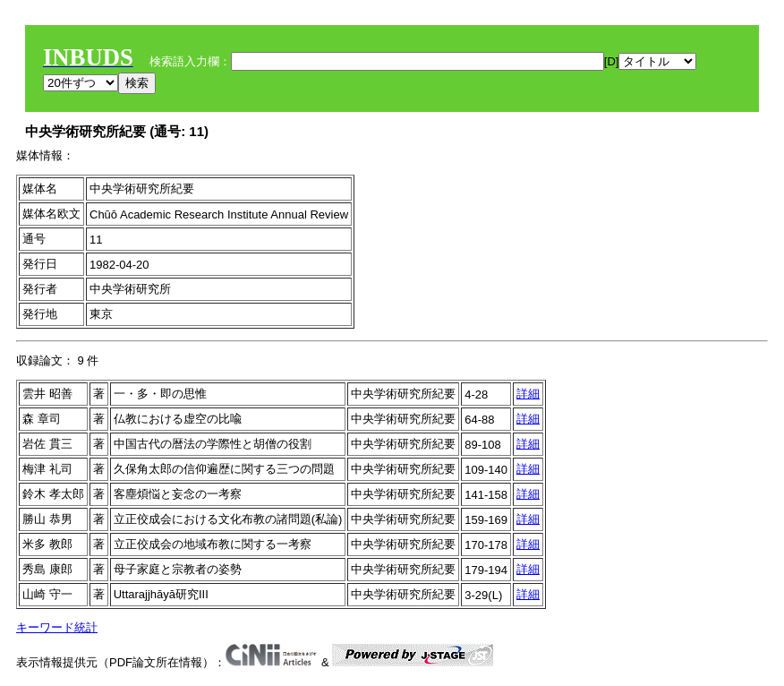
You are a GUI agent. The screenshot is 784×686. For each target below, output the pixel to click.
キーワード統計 (57, 627)
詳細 (528, 394)
